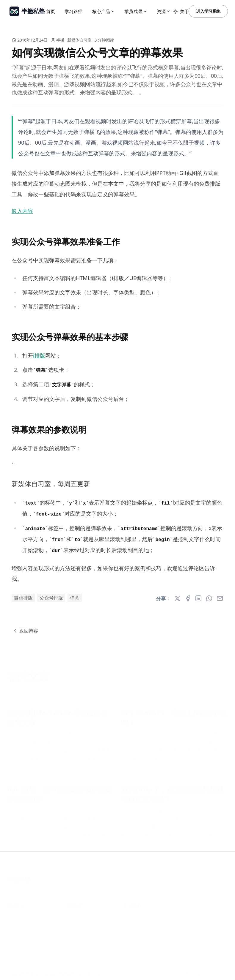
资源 (164, 11)
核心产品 (104, 11)
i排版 (39, 355)
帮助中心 (15, 935)
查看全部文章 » (23, 684)
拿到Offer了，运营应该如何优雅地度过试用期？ (172, 790)
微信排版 (23, 598)
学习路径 (74, 11)
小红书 (128, 926)
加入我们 (73, 935)
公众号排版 (51, 598)
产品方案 (15, 918)
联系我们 (73, 926)
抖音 (126, 918)
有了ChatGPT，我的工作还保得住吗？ (174, 714)
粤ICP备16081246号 (25, 885)
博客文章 (15, 926)
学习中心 (15, 910)
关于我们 (73, 910)
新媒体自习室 (79, 40)
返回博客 (25, 631)
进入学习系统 (208, 11)
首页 (51, 11)
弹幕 (75, 598)
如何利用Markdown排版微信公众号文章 (57, 714)
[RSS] (222, 970)
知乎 (126, 910)
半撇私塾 (19, 875)
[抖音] (186, 970)
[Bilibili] (210, 970)
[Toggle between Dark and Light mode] (176, 11)
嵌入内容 (22, 211)
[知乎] (174, 970)
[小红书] (198, 970)
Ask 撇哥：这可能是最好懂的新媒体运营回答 (60, 790)
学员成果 (136, 11)
